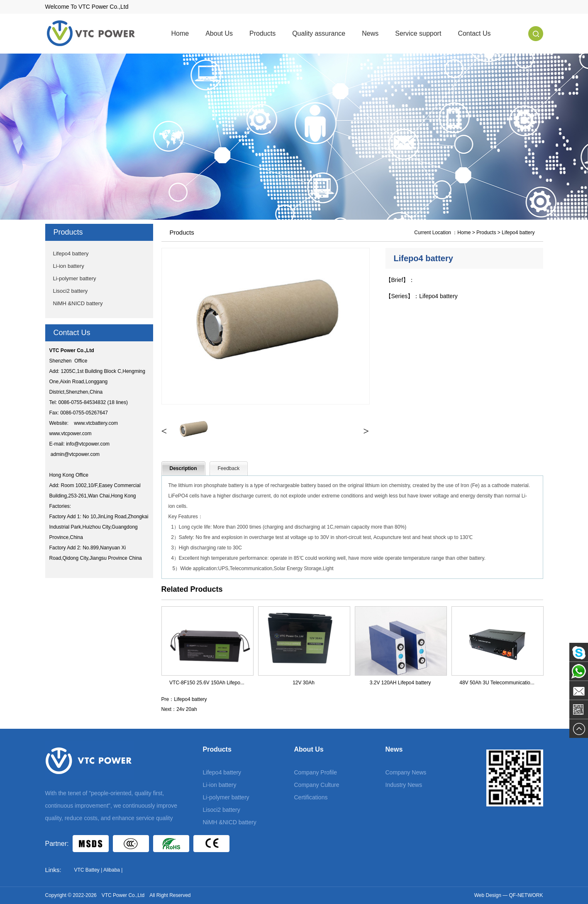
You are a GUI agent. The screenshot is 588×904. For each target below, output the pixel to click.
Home (180, 33)
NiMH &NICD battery (78, 303)
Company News (406, 772)
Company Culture (317, 785)
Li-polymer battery (75, 278)
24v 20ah (187, 709)
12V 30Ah (304, 683)
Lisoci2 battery (71, 291)
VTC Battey (87, 870)
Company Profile (316, 772)
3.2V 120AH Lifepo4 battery (400, 683)
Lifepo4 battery (71, 254)
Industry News (404, 785)
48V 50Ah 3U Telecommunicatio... (497, 683)
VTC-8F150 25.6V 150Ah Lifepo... (207, 683)
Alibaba (112, 870)
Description (183, 468)
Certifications (311, 797)
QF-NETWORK (526, 895)
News (370, 33)
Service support (418, 33)
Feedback (229, 468)
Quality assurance (319, 33)
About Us (219, 33)
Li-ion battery (69, 266)
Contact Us (474, 33)
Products (262, 33)
